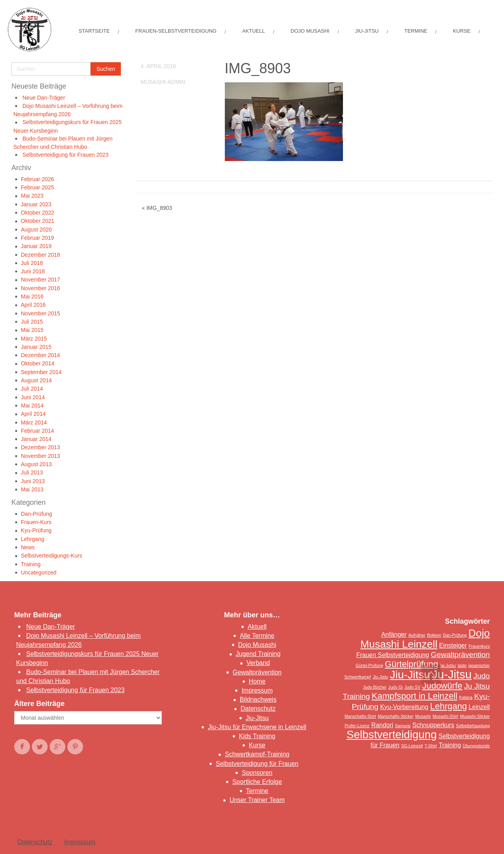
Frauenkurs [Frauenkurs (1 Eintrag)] (479, 646)
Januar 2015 (36, 347)
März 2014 (34, 422)
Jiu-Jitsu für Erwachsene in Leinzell (257, 727)
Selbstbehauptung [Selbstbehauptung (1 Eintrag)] (473, 726)
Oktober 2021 (38, 221)
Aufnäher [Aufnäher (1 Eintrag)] (417, 635)
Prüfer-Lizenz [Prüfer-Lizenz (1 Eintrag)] (357, 726)
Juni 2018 (33, 271)
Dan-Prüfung (36, 514)
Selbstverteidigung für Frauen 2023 (66, 155)
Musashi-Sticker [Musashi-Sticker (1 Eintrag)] (475, 716)
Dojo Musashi (257, 645)
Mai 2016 (32, 296)
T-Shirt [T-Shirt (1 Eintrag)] (431, 746)
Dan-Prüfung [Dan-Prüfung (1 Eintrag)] (455, 635)
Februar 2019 (37, 238)
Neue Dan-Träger (44, 98)
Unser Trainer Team (257, 800)
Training (31, 564)
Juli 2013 (32, 472)
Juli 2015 (32, 322)
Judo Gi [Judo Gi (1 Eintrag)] (396, 687)
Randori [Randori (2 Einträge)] (382, 725)
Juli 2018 (32, 263)
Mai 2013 (32, 489)
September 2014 (41, 372)
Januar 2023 (36, 204)
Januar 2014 (36, 439)
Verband (258, 663)
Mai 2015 (32, 330)
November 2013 (41, 456)
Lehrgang (32, 539)
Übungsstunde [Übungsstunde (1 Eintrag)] (476, 746)
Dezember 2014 (41, 355)
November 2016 (41, 288)
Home (257, 681)
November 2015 (41, 313)
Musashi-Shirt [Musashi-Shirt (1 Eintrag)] (446, 716)
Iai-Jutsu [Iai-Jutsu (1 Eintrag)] (448, 665)
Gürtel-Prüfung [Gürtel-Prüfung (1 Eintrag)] (369, 665)
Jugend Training (258, 654)
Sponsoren (257, 773)
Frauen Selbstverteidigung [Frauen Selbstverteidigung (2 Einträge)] (393, 655)
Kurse (257, 745)
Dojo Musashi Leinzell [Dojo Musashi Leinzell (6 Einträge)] (425, 639)
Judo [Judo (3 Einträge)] (482, 676)
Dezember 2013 (41, 447)
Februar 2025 (37, 187)
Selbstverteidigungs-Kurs (52, 556)
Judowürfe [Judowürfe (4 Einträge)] (442, 686)
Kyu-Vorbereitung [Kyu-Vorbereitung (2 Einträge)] (404, 707)
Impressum (257, 690)
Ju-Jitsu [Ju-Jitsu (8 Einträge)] (452, 674)
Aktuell (257, 627)
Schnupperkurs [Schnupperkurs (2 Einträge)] (433, 725)
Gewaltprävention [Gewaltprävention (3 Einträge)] (460, 655)
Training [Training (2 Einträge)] (450, 745)
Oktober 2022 (38, 213)
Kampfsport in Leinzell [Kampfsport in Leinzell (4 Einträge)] (415, 696)
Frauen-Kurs (36, 522)
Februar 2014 (37, 431)
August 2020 (36, 230)
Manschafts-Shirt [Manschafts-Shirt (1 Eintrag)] (360, 716)
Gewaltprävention (257, 672)
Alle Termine (257, 636)
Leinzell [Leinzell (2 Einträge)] (479, 707)
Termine (257, 791)
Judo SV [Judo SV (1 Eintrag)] (412, 687)
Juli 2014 (32, 389)
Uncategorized (39, 572)
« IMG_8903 (157, 208)
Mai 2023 (32, 196)
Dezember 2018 (41, 255)
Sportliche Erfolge (257, 782)
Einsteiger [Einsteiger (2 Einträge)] (453, 646)
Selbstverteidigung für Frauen (257, 764)
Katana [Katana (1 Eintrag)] (466, 697)
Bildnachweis (258, 699)
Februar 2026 (37, 179)
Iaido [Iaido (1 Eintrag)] (462, 665)
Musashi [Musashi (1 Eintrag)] (423, 716)
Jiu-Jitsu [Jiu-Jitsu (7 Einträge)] (410, 675)
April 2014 (33, 414)
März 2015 (34, 339)
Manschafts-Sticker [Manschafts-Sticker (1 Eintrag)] (396, 716)
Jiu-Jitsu (257, 718)
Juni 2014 (33, 397)
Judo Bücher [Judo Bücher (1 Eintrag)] (375, 687)
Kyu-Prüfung (36, 530)
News (28, 547)
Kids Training (257, 736)
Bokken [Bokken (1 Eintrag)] (434, 635)
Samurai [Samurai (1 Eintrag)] (403, 726)
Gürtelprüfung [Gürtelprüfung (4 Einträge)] (411, 664)
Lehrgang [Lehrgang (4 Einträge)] (448, 706)
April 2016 (33, 305)
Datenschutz (258, 709)
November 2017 (41, 280)
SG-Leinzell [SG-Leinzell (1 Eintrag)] (412, 746)
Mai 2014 (32, 406)
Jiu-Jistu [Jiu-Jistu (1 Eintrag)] (380, 677)
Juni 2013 (33, 481)
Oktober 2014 (38, 363)
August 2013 (36, 464)
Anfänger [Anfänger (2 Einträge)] (394, 634)
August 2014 (36, 380)
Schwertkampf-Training (257, 754)
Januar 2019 (36, 246)
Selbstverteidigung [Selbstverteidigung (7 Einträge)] (392, 735)
